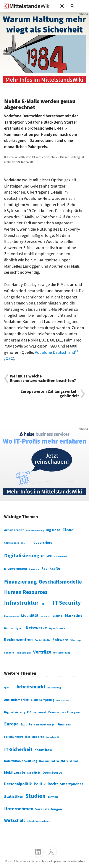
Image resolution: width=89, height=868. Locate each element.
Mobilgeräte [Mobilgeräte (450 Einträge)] (15, 772)
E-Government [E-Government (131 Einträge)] (16, 569)
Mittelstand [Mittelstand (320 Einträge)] (69, 761)
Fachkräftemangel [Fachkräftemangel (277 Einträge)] (45, 725)
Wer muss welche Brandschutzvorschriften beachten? (43, 379)
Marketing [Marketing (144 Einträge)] (74, 616)
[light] (62, 6)
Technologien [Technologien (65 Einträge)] (24, 653)
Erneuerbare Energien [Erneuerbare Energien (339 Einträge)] (64, 712)
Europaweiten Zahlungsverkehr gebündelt (50, 394)
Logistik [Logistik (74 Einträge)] (58, 616)
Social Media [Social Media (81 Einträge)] (43, 640)
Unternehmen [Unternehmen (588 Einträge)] (19, 809)
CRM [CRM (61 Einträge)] (23, 543)
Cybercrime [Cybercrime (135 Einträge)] (43, 543)
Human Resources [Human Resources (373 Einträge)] (26, 592)
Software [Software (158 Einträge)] (60, 640)
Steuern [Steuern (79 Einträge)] (9, 653)
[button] (73, 6)
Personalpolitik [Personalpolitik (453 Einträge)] (18, 784)
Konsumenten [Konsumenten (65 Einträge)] (12, 616)
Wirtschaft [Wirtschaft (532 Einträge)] (15, 821)
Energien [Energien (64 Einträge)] (34, 569)
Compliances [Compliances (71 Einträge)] (12, 543)
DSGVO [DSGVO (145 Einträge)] (47, 556)
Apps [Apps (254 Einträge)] (7, 688)
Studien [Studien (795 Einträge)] (36, 796)
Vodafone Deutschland (55, 352)
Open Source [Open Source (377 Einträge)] (52, 773)
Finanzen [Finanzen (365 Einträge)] (64, 724)
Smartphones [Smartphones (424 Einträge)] (72, 784)
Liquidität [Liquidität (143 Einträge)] (30, 616)
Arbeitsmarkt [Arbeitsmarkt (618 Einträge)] (31, 687)
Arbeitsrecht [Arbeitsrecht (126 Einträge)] (14, 530)
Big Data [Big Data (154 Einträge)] (53, 530)
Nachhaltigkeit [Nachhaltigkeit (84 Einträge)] (14, 628)
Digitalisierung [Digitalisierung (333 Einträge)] (15, 712)
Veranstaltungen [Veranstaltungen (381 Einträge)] (49, 809)
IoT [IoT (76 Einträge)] (42, 604)
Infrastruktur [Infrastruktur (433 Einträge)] (21, 603)
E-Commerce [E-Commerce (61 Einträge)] (61, 557)
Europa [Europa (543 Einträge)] (11, 724)
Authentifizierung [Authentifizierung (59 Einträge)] (35, 531)
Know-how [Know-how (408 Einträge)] (43, 750)
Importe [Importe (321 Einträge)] (38, 737)
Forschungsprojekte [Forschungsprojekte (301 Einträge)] (17, 737)
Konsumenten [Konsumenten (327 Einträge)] (49, 761)
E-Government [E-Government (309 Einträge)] (37, 712)
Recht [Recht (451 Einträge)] (53, 784)
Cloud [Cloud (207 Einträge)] (68, 530)
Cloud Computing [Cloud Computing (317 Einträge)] (43, 700)
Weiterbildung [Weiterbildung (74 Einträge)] (62, 653)
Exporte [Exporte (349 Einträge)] (26, 724)
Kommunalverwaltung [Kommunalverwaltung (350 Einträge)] (21, 761)
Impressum (58, 861)
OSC (9, 359)
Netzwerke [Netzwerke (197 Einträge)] (36, 628)
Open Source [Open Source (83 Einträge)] (57, 628)
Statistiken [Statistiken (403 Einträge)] (14, 797)
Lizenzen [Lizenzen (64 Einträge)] (45, 616)
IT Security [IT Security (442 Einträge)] (67, 603)
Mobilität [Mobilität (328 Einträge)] (34, 773)
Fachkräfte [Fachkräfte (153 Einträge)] (51, 569)
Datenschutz (40, 861)
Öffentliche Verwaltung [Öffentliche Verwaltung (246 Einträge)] (38, 821)
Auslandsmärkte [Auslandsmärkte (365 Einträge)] (16, 700)
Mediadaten (76, 861)
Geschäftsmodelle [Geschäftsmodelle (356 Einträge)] (60, 582)
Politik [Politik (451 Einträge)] (40, 784)
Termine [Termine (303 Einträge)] (53, 797)
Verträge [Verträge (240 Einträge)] (42, 652)
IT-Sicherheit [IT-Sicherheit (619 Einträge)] (18, 749)
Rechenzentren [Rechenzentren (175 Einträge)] (18, 640)
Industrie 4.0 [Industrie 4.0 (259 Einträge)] (53, 737)
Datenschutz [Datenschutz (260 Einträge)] (64, 700)
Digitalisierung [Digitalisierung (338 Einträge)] (22, 556)
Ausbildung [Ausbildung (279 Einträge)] (54, 688)
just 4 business (18, 861)
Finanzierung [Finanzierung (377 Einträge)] (20, 582)
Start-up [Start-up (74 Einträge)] (75, 640)
